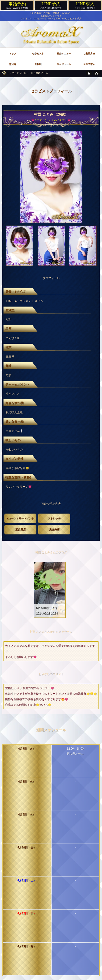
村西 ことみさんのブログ (51, 552)
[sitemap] (97, 73)
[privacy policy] (89, 73)
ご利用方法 (89, 53)
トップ (11, 73)
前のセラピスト (24, 843)
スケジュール (64, 64)
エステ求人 (89, 64)
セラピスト (38, 53)
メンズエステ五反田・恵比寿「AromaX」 (51, 13)
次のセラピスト (78, 843)
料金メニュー (64, 53)
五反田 (38, 64)
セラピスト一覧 (25, 73)
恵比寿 (13, 64)
